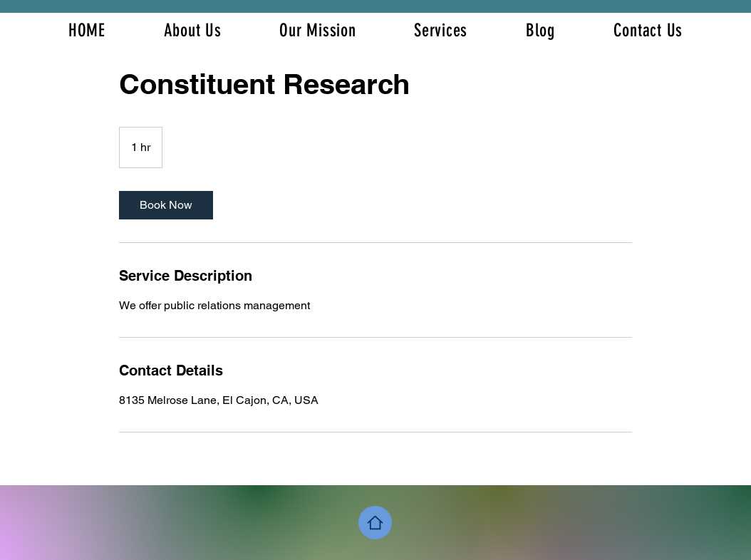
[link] (166, 205)
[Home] (375, 523)
